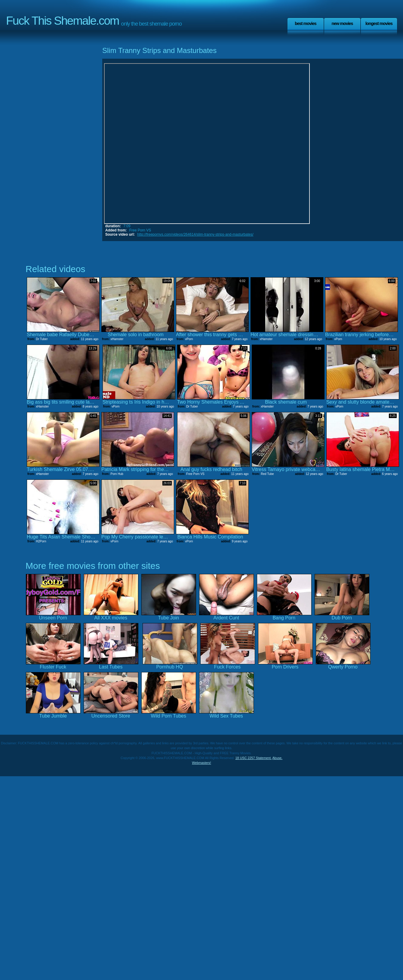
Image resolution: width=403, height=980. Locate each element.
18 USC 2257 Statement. (254, 758)
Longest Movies (379, 23)
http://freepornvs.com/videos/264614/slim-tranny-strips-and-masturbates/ (195, 234)
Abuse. (277, 758)
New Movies (342, 23)
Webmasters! (202, 763)
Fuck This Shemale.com (63, 21)
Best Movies (306, 23)
